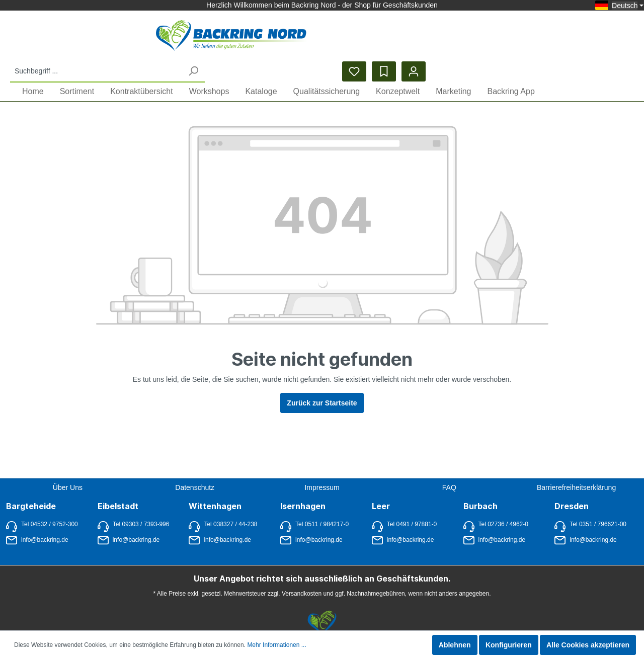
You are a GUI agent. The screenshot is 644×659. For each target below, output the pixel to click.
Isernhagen (303, 489)
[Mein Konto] (628, 38)
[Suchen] (408, 37)
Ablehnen (455, 645)
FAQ (449, 470)
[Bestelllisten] (599, 38)
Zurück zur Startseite (322, 386)
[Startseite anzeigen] (107, 38)
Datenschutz (195, 470)
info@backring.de (37, 523)
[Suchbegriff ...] (311, 37)
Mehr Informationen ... (276, 645)
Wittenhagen (215, 489)
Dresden (572, 489)
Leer (381, 489)
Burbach (480, 489)
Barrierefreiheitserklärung (576, 470)
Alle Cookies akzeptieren (588, 645)
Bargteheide (31, 489)
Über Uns (68, 470)
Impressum (322, 470)
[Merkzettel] (569, 38)
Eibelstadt (118, 489)
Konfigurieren (509, 645)
